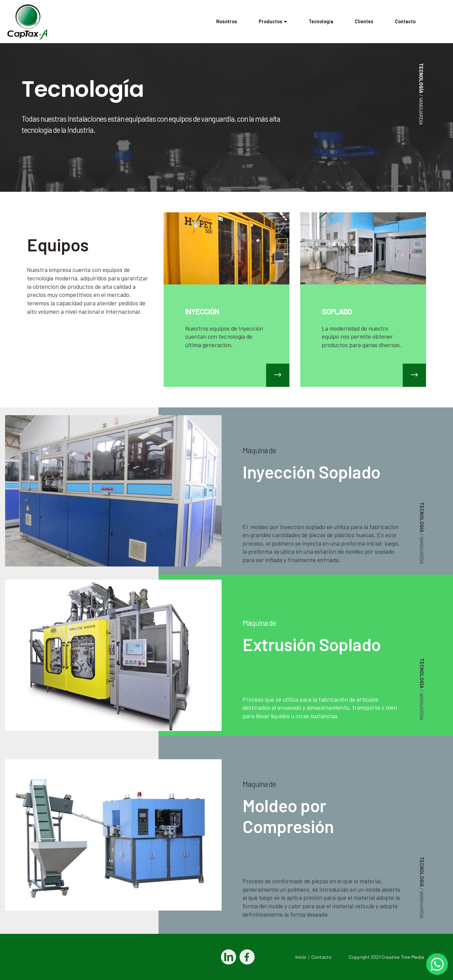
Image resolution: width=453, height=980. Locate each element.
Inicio (301, 957)
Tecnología (321, 21)
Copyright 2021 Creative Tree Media (386, 957)
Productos (271, 21)
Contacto (416, 21)
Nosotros (227, 21)
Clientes (364, 21)
